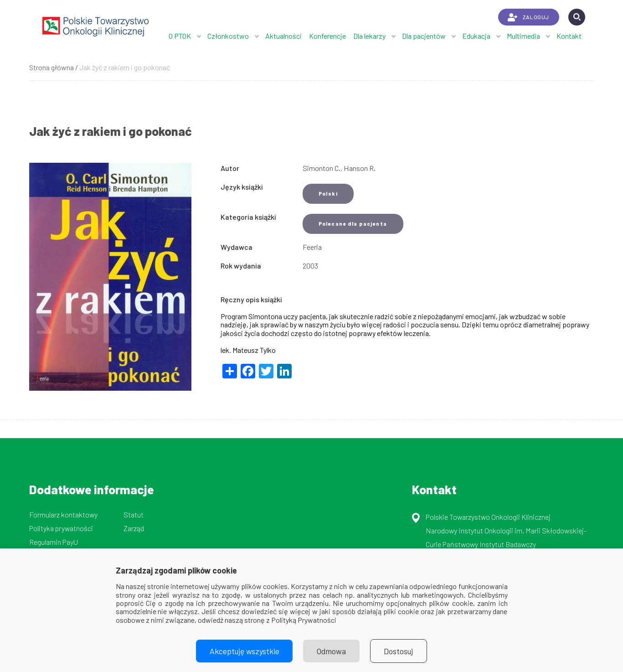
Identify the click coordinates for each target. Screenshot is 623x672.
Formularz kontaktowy (63, 514)
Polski (328, 194)
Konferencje (327, 36)
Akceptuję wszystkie (244, 651)
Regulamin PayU (54, 542)
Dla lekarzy (369, 36)
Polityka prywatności (61, 528)
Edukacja (476, 36)
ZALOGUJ (528, 17)
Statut (134, 514)
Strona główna (51, 67)
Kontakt (569, 36)
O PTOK (180, 36)
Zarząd (134, 528)
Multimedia (523, 36)
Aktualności (283, 36)
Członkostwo (228, 36)
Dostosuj (399, 651)
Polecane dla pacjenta (353, 224)
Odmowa (331, 651)
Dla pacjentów (424, 36)
